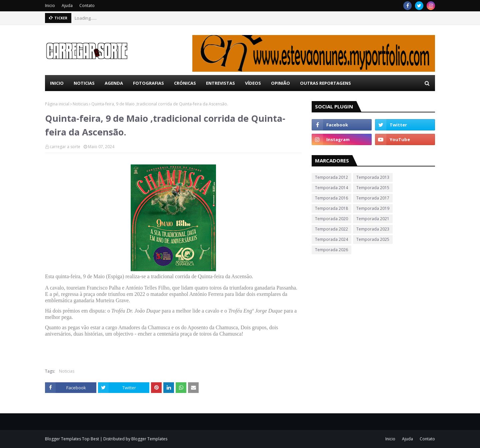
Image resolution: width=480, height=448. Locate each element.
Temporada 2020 (331, 219)
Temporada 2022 (331, 229)
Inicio (50, 6)
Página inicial (57, 104)
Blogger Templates (149, 439)
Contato (87, 6)
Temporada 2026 (331, 250)
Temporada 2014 (331, 188)
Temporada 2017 (373, 198)
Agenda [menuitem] (114, 83)
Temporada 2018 (331, 208)
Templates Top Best (80, 439)
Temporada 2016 (331, 198)
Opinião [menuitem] (280, 83)
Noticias (80, 104)
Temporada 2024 (331, 239)
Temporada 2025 (373, 239)
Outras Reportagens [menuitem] (325, 83)
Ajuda (67, 6)
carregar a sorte (65, 147)
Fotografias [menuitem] (148, 83)
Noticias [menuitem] (84, 83)
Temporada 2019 (373, 208)
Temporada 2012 (331, 177)
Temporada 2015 (373, 188)
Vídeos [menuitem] (253, 83)
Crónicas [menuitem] (185, 83)
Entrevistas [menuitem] (220, 83)
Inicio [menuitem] (57, 83)
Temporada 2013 (373, 177)
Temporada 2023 (373, 229)
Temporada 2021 (373, 219)
